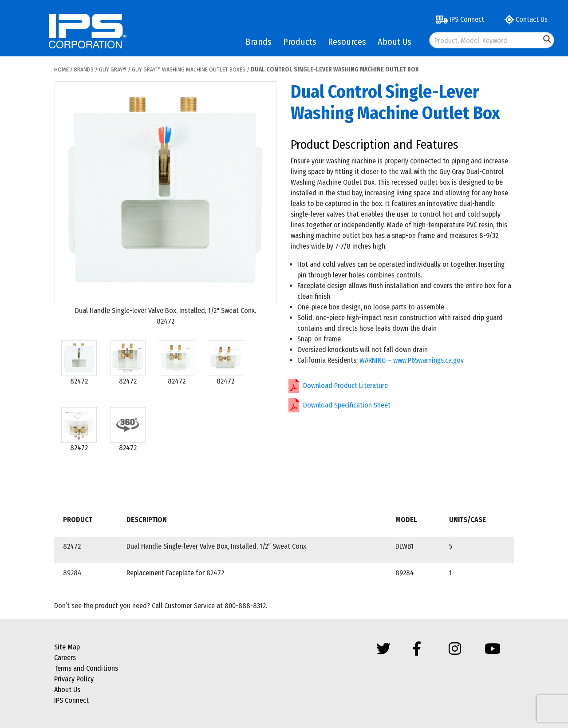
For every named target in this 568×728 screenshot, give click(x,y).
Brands (258, 42)
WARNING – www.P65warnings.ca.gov (412, 360)
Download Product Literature (345, 386)
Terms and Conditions (86, 668)
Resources (347, 42)
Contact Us (526, 19)
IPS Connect (460, 19)
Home (61, 69)
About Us (394, 42)
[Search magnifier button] (547, 39)
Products (300, 42)
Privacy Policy (74, 679)
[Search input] (485, 40)
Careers (65, 658)
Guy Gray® (113, 69)
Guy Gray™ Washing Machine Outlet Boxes (189, 69)
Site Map (67, 647)
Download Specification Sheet (347, 405)
